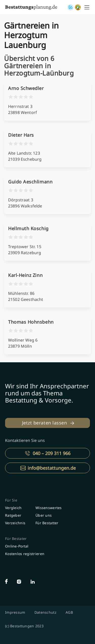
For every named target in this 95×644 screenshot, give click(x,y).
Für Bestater (16, 539)
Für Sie (11, 500)
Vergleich (13, 508)
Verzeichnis (15, 523)
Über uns (44, 515)
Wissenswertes (49, 508)
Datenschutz (45, 612)
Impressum (15, 612)
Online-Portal (17, 546)
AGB (69, 612)
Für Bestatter (47, 523)
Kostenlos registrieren (25, 554)
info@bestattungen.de (52, 468)
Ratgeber (13, 515)
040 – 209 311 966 (52, 453)
